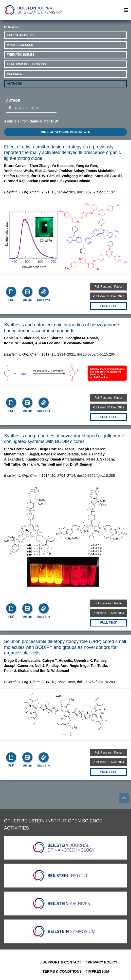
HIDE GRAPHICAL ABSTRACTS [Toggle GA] (65, 132)
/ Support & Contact (61, 962)
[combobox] (31, 108)
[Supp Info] (44, 292)
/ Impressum (97, 971)
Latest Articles (21, 35)
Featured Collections (26, 64)
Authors (14, 84)
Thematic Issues (21, 55)
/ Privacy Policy (101, 962)
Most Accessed (20, 45)
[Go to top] (124, 798)
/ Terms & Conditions (61, 971)
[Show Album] (27, 292)
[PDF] (11, 292)
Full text (108, 306)
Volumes (14, 74)
